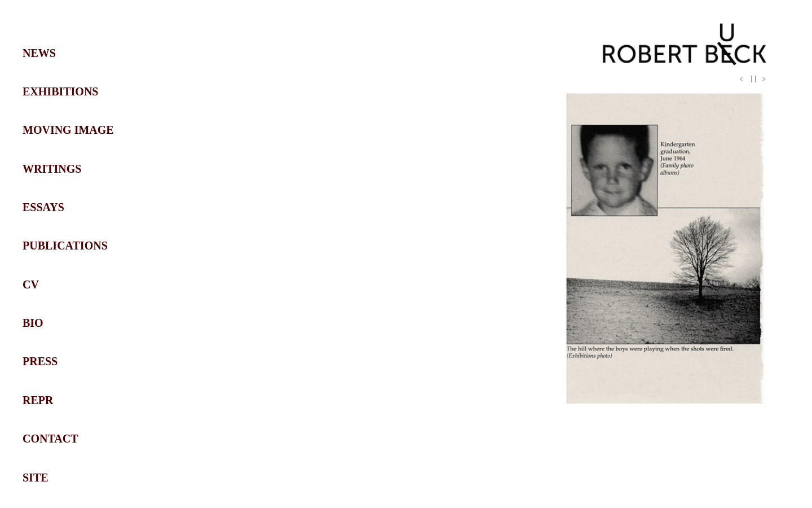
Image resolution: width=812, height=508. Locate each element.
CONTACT (50, 439)
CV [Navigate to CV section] (31, 284)
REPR (38, 400)
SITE (36, 478)
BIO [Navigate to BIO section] (33, 323)
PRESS (40, 361)
